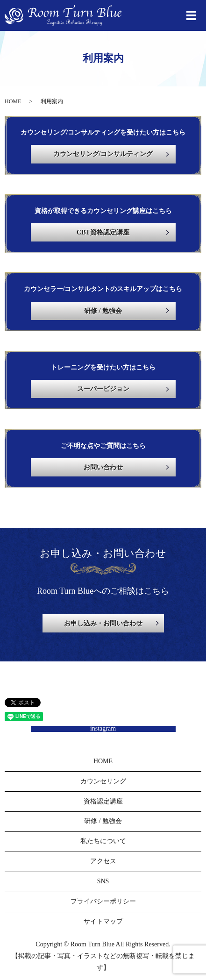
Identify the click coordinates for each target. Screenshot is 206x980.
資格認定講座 (103, 801)
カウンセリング (103, 781)
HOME (13, 101)
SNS (103, 881)
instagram (103, 729)
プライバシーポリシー (103, 901)
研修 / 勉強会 (103, 821)
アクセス (103, 861)
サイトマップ (103, 921)
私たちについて (103, 841)
